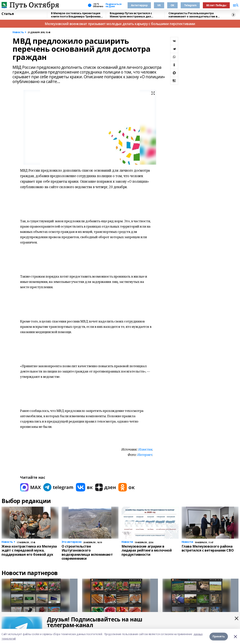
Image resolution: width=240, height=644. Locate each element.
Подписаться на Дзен (114, 5)
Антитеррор (139, 5)
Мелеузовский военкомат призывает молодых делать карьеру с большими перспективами (120, 24)
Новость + (19, 32)
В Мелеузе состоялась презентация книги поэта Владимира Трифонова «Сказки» (76, 15)
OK (172, 5)
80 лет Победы (216, 5)
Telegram (190, 5)
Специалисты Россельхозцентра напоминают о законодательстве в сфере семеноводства (193, 15)
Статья (8, 14)
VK (159, 5)
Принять (219, 636)
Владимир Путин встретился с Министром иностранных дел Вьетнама (131, 15)
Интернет (145, 455)
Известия (145, 449)
